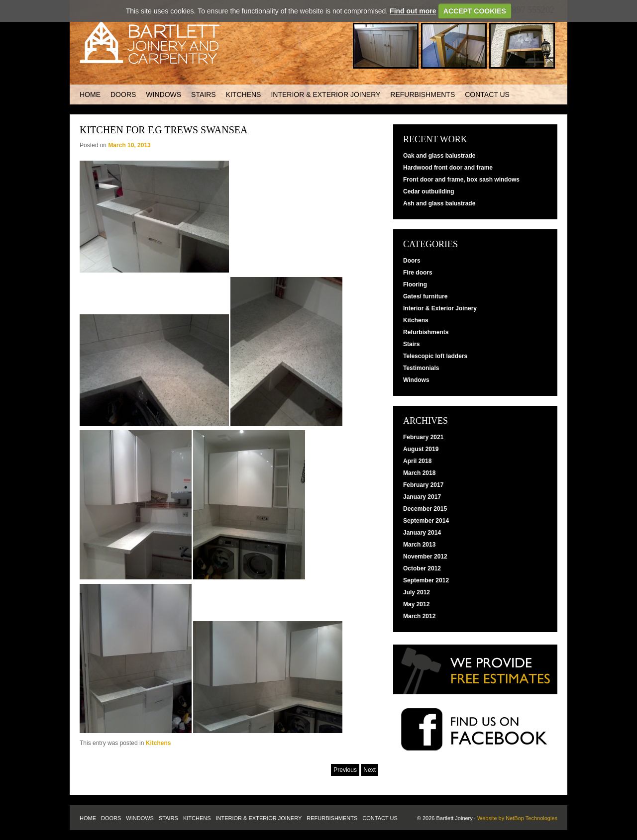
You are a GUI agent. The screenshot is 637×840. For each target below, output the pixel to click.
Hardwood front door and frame (448, 168)
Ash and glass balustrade (439, 203)
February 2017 (423, 485)
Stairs (204, 94)
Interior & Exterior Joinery (325, 94)
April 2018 (417, 461)
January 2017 (422, 497)
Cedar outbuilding (429, 191)
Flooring (415, 284)
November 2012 (425, 557)
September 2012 (426, 580)
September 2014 (426, 521)
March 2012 (419, 616)
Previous (345, 770)
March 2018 (419, 473)
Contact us (487, 94)
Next (370, 770)
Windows (163, 94)
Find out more (413, 11)
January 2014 (422, 533)
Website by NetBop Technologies (517, 818)
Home (90, 94)
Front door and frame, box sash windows (461, 180)
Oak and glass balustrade (439, 156)
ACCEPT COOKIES (475, 11)
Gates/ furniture (425, 296)
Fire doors (418, 273)
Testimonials (421, 368)
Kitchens (244, 94)
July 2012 (417, 592)
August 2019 (421, 449)
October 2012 (422, 568)
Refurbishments (423, 94)
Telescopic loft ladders (435, 356)
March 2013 (419, 545)
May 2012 (416, 604)
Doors (123, 94)
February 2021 (423, 437)
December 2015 (425, 509)
